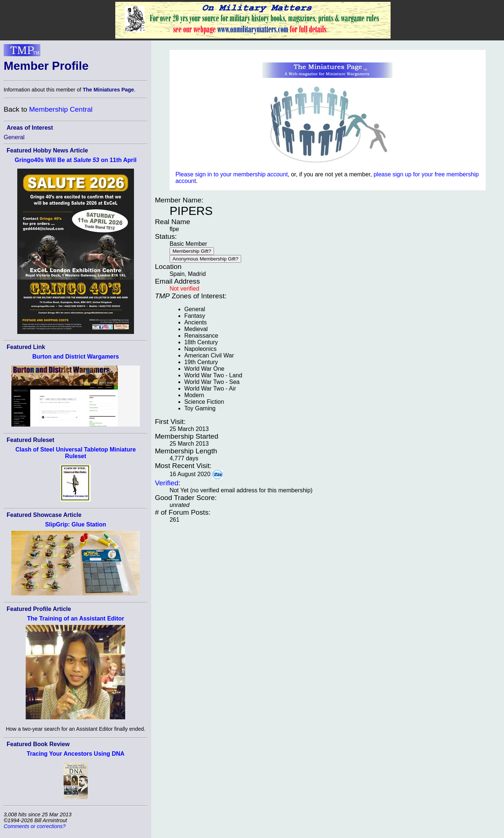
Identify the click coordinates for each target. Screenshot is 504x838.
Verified (167, 483)
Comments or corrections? (35, 826)
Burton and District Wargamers (76, 357)
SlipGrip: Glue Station (76, 524)
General (14, 137)
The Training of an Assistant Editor (76, 618)
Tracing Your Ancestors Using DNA (76, 754)
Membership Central (61, 109)
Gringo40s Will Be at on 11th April (76, 160)
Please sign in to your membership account (232, 174)
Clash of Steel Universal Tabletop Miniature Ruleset (76, 453)
